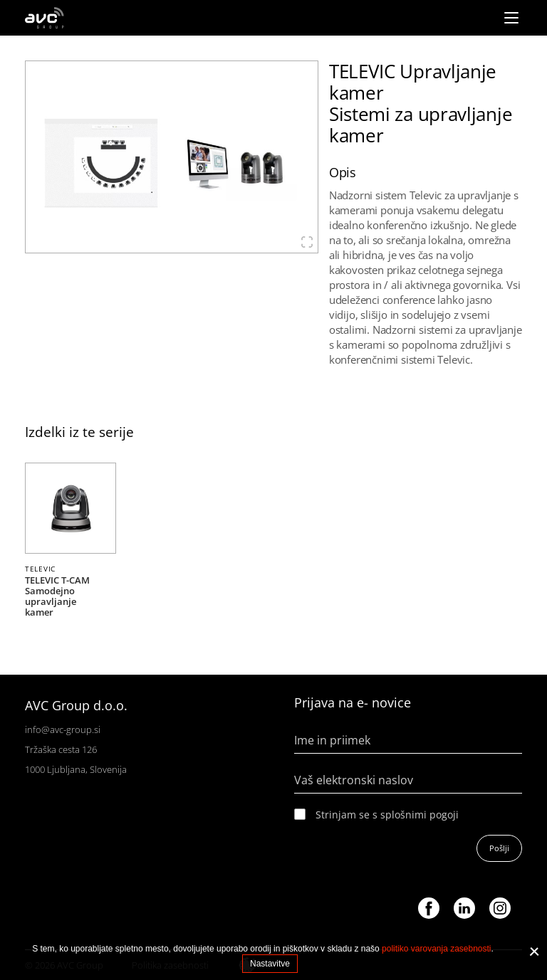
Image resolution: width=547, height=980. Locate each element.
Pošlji (499, 848)
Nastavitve (270, 964)
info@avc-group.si (63, 729)
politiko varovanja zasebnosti (436, 949)
